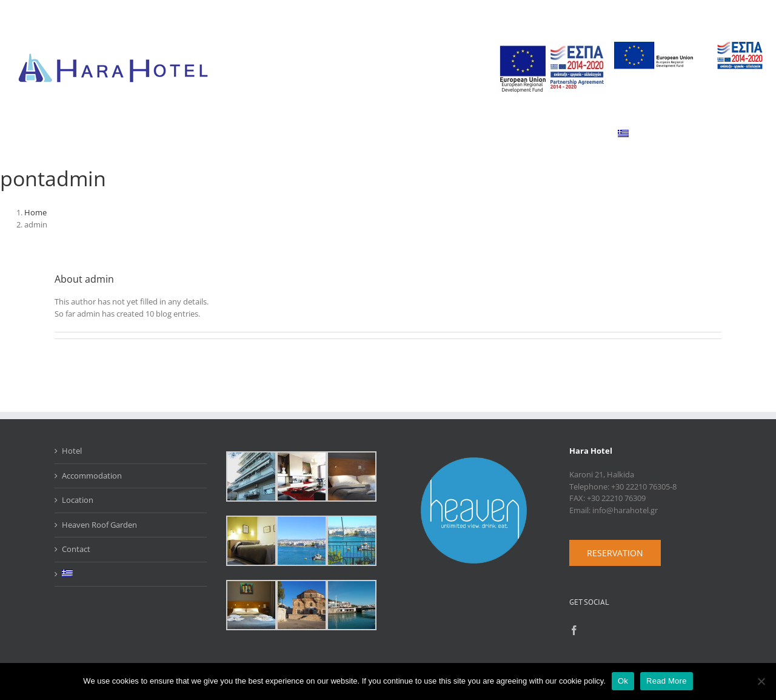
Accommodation (92, 476)
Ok (623, 681)
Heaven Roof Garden (99, 525)
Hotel (72, 451)
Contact (76, 549)
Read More (667, 681)
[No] (761, 681)
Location (78, 500)
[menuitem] (624, 133)
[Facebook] (574, 630)
